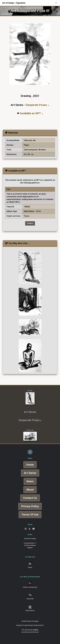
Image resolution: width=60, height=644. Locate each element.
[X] (30, 529)
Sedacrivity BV (39, 625)
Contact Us (30, 498)
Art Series (30, 473)
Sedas (30, 567)
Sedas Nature (30, 611)
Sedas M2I (30, 599)
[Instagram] (26, 529)
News (30, 481)
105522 (27, 207)
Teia (8, 189)
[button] (56, 3)
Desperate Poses (36, 105)
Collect (30, 223)
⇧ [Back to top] (30, 452)
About (30, 490)
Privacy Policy (30, 506)
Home (30, 465)
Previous (29, 430)
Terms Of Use (30, 515)
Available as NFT (30, 113)
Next (29, 391)
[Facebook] (34, 529)
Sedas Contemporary (30, 587)
